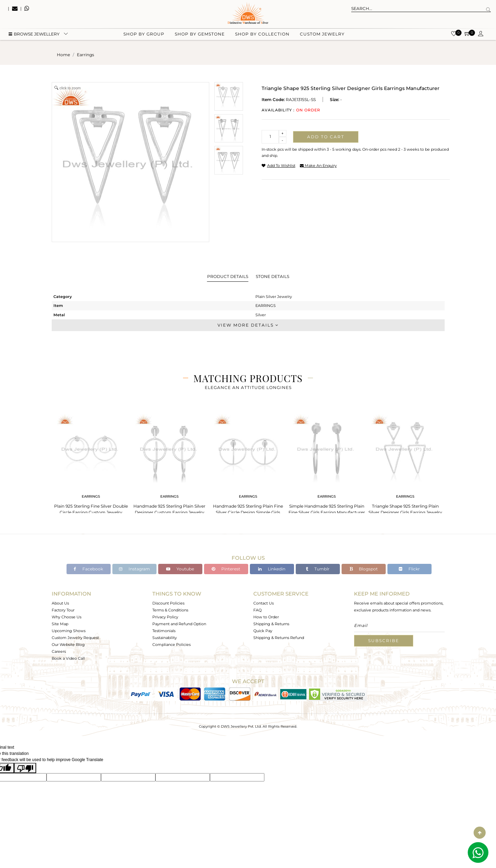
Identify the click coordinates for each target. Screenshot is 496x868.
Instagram (134, 569)
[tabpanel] (91, 465)
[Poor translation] (25, 768)
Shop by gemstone (200, 35)
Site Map (60, 624)
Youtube (180, 569)
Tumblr (318, 569)
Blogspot (364, 569)
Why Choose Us (67, 617)
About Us (60, 603)
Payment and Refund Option (179, 624)
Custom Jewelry (322, 35)
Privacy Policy (165, 617)
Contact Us (264, 603)
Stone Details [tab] (272, 276)
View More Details (248, 325)
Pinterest (226, 569)
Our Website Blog (68, 645)
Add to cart (326, 137)
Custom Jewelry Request (75, 638)
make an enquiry (318, 166)
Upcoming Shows (69, 631)
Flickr (409, 569)
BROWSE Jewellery (34, 35)
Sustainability (165, 638)
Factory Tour (63, 610)
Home (63, 55)
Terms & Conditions (170, 610)
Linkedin (272, 569)
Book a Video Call (68, 658)
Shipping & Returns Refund (279, 638)
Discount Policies (168, 603)
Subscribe (384, 641)
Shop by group (144, 35)
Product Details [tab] (228, 276)
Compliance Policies (171, 645)
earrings (85, 55)
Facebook (88, 569)
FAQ (257, 610)
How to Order (266, 617)
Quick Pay (263, 631)
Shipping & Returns (271, 624)
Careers (59, 651)
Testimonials (164, 631)
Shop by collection (262, 35)
